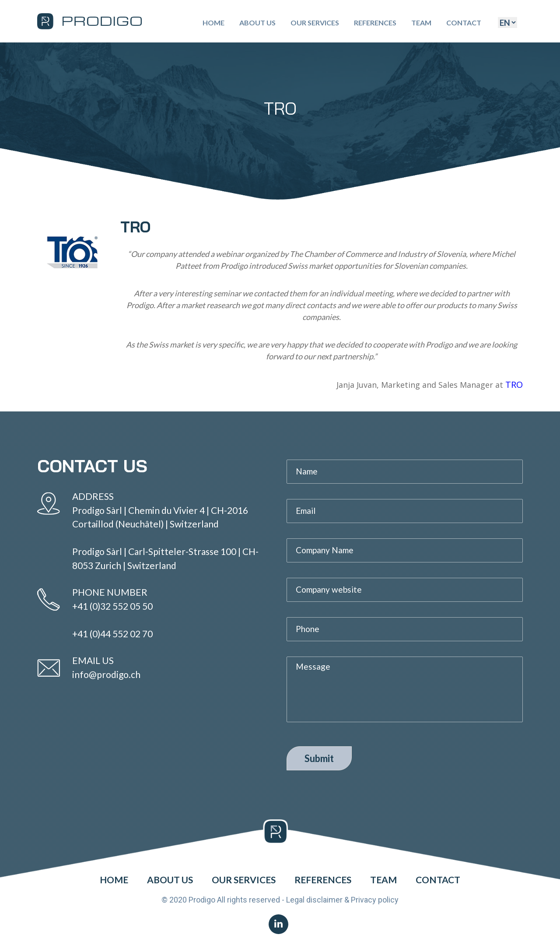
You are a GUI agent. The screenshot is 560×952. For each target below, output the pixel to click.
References (375, 23)
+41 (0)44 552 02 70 (112, 634)
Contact (464, 23)
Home (213, 23)
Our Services (315, 23)
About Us (257, 23)
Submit (319, 758)
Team (421, 23)
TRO (514, 385)
